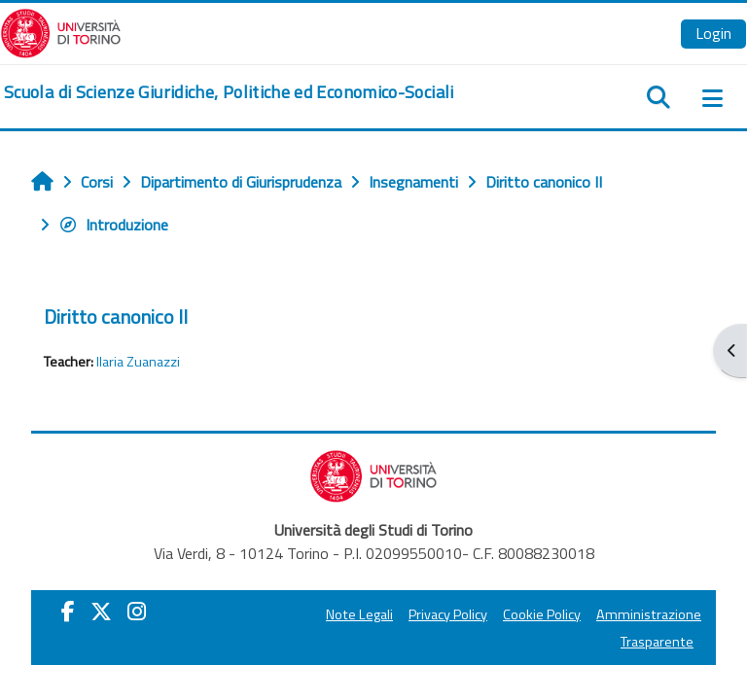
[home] (229, 92)
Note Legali (359, 614)
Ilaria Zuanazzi (138, 362)
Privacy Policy (448, 614)
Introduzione (113, 225)
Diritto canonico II (116, 316)
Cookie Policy (542, 614)
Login (713, 33)
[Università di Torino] (61, 31)
